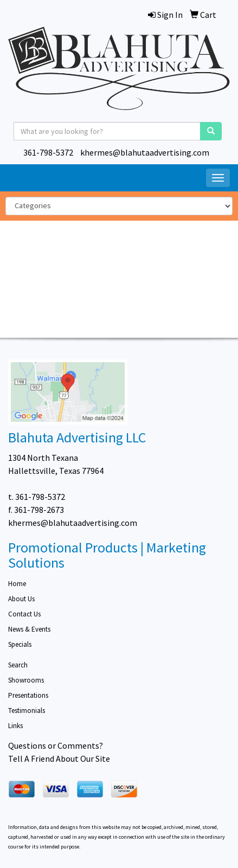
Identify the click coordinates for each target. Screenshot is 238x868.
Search (18, 665)
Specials (20, 644)
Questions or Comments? (56, 745)
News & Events (29, 629)
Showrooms (26, 680)
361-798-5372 (48, 152)
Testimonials (27, 711)
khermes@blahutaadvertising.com (145, 152)
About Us (21, 599)
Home (17, 584)
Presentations (28, 695)
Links (15, 726)
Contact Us (24, 614)
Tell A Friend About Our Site (59, 758)
